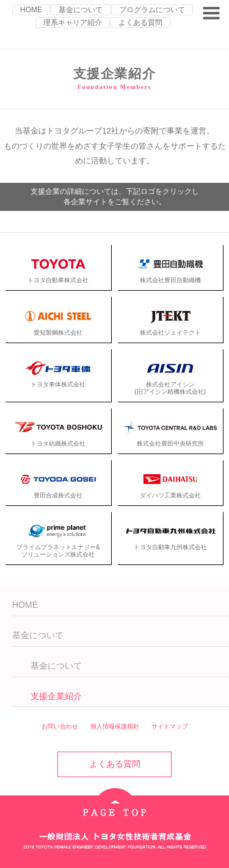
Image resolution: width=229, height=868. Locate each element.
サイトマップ (170, 726)
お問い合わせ (60, 726)
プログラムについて (152, 10)
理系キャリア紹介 (73, 23)
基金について (81, 10)
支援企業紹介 (56, 696)
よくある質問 (140, 23)
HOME (31, 10)
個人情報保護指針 (115, 726)
